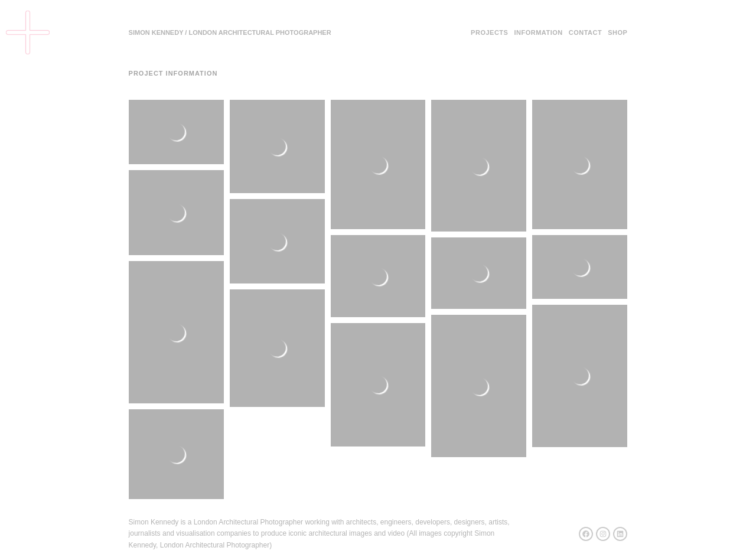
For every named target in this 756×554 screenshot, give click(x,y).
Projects (489, 32)
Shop (617, 32)
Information (538, 32)
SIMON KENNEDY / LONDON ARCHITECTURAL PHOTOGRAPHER (230, 32)
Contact (585, 32)
